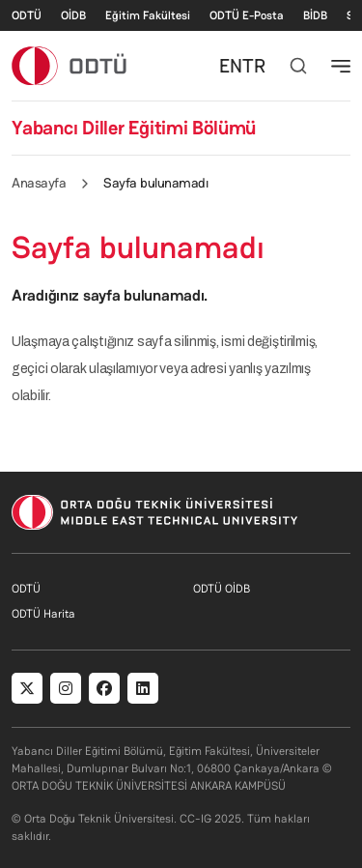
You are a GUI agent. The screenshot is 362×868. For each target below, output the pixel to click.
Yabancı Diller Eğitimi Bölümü (134, 128)
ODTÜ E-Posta (247, 15)
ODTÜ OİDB (222, 589)
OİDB (73, 15)
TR (254, 66)
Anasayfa (39, 183)
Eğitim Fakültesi (148, 15)
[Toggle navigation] (341, 66)
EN (231, 66)
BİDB (315, 15)
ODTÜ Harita (43, 614)
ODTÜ (27, 15)
